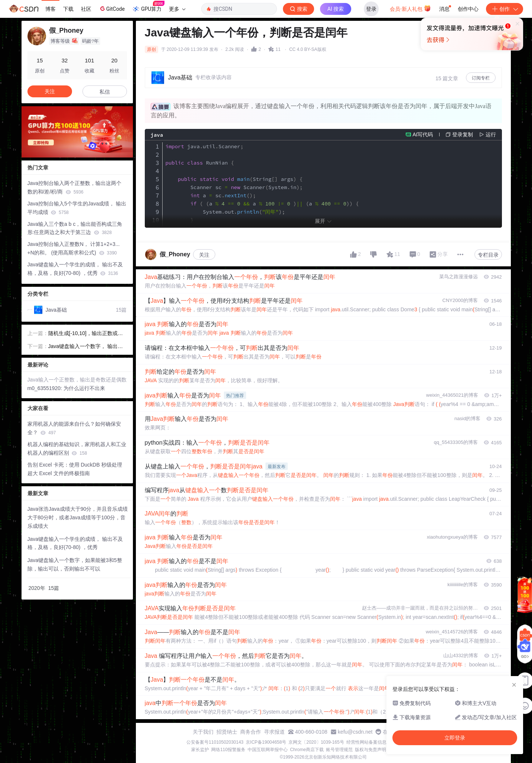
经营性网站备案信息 (366, 742)
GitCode (112, 9)
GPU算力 (148, 7)
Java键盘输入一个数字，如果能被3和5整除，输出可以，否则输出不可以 (75, 564)
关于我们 (203, 732)
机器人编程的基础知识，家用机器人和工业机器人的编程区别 (77, 449)
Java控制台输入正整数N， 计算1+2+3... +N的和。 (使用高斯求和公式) (74, 248)
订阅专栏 (481, 78)
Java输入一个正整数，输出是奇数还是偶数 (77, 380)
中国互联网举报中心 (268, 750)
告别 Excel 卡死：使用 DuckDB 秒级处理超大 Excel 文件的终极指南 (75, 469)
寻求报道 (274, 732)
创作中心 (468, 9)
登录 (371, 9)
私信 (105, 92)
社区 (86, 9)
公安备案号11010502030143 (215, 742)
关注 (204, 255)
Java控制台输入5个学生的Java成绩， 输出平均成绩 (77, 208)
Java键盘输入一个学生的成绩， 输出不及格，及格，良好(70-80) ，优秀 (75, 269)
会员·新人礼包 (410, 8)
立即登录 (455, 738)
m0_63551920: (45, 388)
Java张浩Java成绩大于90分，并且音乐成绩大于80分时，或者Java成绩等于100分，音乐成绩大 (78, 517)
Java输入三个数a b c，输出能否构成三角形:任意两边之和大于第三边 (75, 228)
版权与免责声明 (371, 750)
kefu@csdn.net (355, 732)
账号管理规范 (339, 750)
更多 (177, 9)
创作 (505, 9)
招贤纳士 (227, 732)
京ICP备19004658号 (266, 742)
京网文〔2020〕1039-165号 (316, 742)
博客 (50, 9)
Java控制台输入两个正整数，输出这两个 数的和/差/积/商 (75, 187)
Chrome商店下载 (307, 750)
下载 (68, 9)
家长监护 (200, 750)
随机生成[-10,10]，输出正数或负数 (86, 334)
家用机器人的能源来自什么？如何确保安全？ (74, 428)
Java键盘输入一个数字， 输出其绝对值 (86, 347)
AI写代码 (423, 134)
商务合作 (251, 732)
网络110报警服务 (228, 750)
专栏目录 (488, 255)
